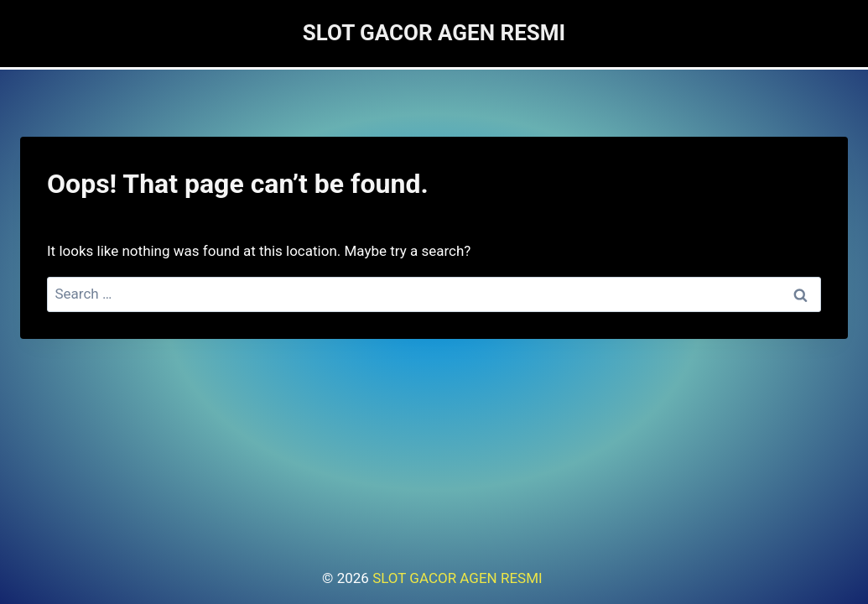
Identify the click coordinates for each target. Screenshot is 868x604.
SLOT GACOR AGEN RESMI (459, 578)
